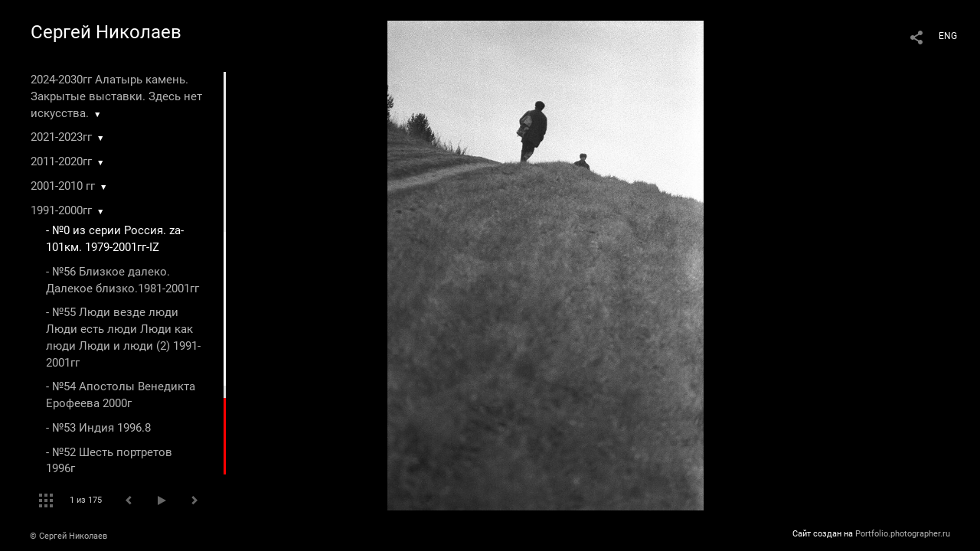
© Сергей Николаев (69, 536)
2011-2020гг (61, 161)
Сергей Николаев (106, 32)
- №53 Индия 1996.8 (98, 428)
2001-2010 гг (63, 186)
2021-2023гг (61, 137)
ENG (948, 36)
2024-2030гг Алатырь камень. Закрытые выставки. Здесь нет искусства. (116, 96)
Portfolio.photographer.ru (903, 534)
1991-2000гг (61, 210)
